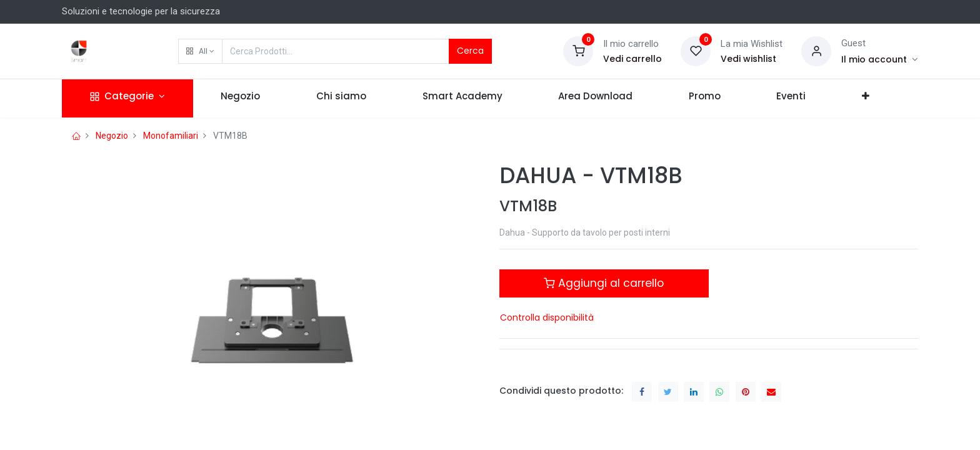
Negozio (112, 136)
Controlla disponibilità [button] (547, 317)
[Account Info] (880, 59)
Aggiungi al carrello (604, 283)
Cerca (470, 51)
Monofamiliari (171, 136)
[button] (200, 51)
